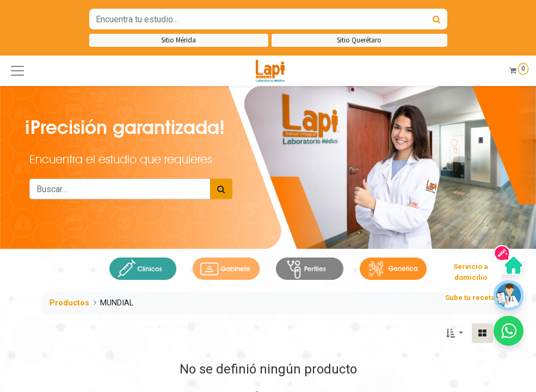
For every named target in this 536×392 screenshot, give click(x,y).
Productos (69, 303)
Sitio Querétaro (359, 40)
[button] (17, 71)
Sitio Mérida (178, 40)
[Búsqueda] (437, 19)
